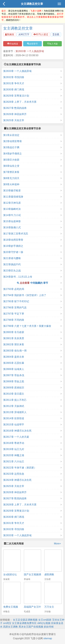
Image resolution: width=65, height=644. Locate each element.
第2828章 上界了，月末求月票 (20, 102)
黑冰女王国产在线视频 (31, 627)
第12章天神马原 (12, 203)
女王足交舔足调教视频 (25, 620)
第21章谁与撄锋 (12, 258)
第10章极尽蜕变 (12, 191)
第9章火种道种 (11, 184)
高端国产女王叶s (33, 607)
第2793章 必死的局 (14, 289)
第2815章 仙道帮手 (14, 425)
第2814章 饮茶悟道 (14, 418)
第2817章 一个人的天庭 (16, 437)
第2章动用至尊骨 (13, 141)
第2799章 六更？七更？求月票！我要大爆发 (27, 326)
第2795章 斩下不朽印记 (16, 301)
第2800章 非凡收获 (14, 332)
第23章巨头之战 (12, 271)
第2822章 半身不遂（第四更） (20, 468)
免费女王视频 (11, 607)
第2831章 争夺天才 (14, 83)
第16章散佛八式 (12, 227)
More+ (57, 544)
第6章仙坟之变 (11, 166)
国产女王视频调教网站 (36, 574)
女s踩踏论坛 (10, 574)
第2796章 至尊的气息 (15, 308)
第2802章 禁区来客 (14, 344)
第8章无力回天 (11, 178)
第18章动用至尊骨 (13, 240)
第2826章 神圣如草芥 (15, 114)
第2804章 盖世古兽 (14, 357)
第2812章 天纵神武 (14, 406)
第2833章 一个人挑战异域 (30, 51)
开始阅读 (13, 44)
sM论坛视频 (44, 623)
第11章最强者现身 (13, 197)
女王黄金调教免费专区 (24, 623)
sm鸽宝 (7, 623)
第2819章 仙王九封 (14, 449)
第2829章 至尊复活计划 (16, 96)
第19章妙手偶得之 (13, 246)
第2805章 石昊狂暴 (14, 363)
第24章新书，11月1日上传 (18, 277)
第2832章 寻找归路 (14, 77)
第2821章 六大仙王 (14, 461)
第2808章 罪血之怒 (14, 381)
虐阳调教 (49, 574)
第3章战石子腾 (11, 147)
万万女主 (49, 607)
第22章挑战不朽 (12, 264)
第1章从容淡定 (11, 135)
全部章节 (32, 44)
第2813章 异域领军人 (15, 412)
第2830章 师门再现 (14, 90)
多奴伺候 (49, 627)
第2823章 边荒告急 (14, 474)
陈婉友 (10, 34)
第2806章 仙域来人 (14, 369)
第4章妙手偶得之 (13, 154)
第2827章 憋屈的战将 (15, 108)
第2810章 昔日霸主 (14, 394)
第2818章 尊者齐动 (14, 443)
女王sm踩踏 (45, 620)
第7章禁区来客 (11, 172)
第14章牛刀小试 (12, 215)
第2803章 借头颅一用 (15, 351)
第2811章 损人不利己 (15, 400)
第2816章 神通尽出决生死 (17, 431)
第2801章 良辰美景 (14, 338)
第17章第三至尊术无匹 (16, 234)
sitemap (48, 638)
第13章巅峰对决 (12, 209)
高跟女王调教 (10, 627)
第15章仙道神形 (12, 221)
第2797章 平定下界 (14, 314)
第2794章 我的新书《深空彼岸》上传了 (25, 295)
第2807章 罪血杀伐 (14, 375)
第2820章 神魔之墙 (14, 455)
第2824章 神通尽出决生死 (17, 480)
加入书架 (52, 44)
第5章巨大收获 (11, 160)
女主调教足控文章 (32, 4)
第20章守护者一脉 (13, 252)
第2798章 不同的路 (14, 320)
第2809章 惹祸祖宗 (14, 388)
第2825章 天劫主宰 (14, 120)
